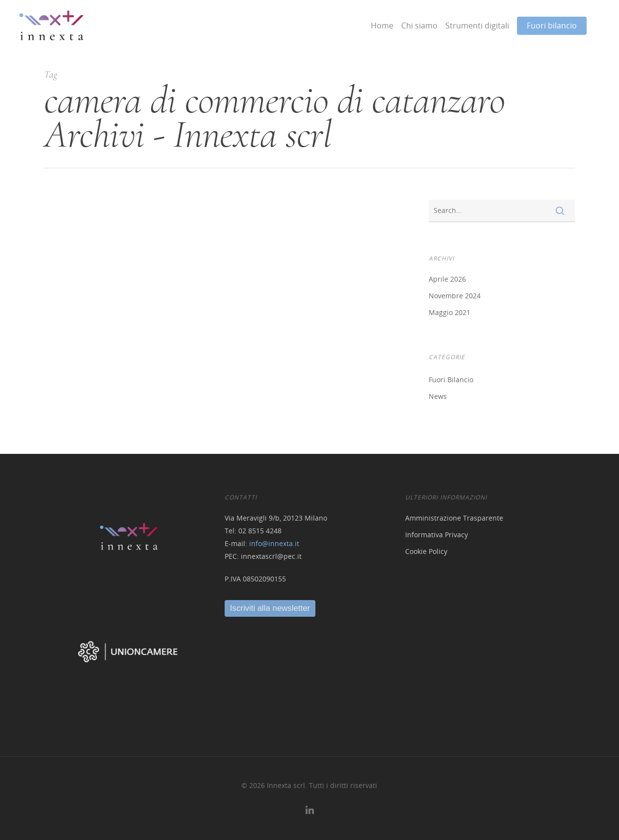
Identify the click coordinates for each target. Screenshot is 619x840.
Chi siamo (419, 26)
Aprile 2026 (447, 279)
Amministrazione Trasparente (454, 518)
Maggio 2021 (450, 312)
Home (382, 26)
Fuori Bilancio (451, 380)
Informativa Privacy (437, 535)
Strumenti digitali (477, 26)
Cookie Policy (426, 551)
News (438, 396)
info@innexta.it (274, 543)
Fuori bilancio (552, 26)
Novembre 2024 (455, 296)
